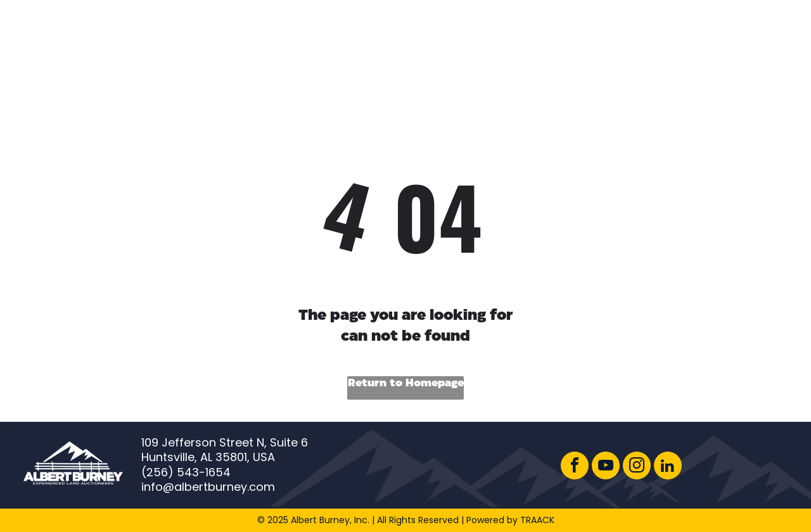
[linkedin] (668, 467)
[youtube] (606, 467)
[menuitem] (214, 37)
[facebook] (575, 467)
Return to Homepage (406, 383)
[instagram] (637, 467)
